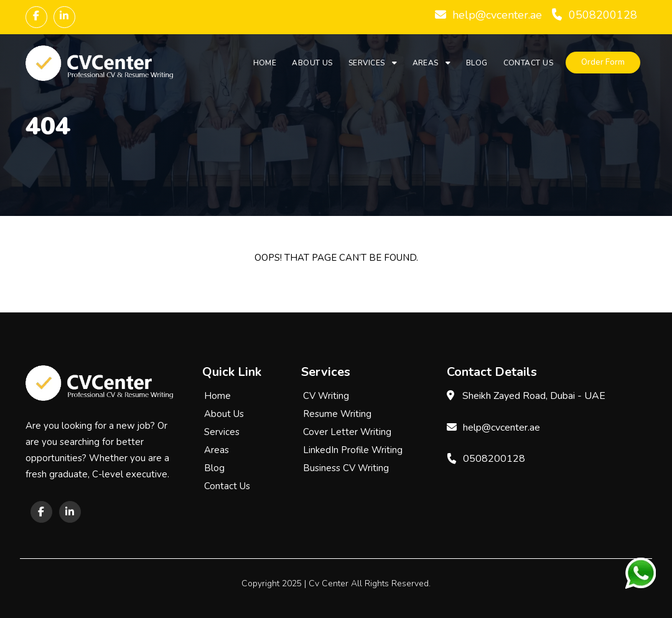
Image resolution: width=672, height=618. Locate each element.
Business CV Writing (346, 468)
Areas (426, 63)
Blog (477, 63)
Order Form (603, 62)
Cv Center (329, 583)
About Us (312, 63)
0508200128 (603, 15)
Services (367, 63)
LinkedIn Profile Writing (353, 450)
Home (265, 63)
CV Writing (326, 396)
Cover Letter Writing (347, 432)
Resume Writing (337, 414)
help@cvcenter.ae (497, 15)
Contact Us (528, 63)
